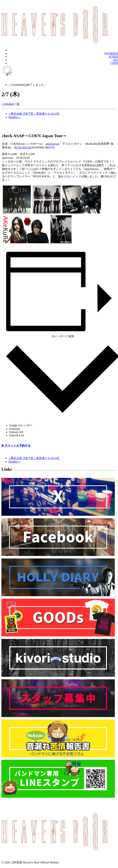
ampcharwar (52, 144)
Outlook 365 (16, 432)
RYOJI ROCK (22, 148)
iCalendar (15, 429)
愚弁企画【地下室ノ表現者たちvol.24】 (34, 114)
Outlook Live (17, 435)
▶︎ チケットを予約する (16, 446)
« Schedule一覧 (11, 104)
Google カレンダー (21, 425)
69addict (14, 117)
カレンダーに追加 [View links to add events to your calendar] (63, 336)
